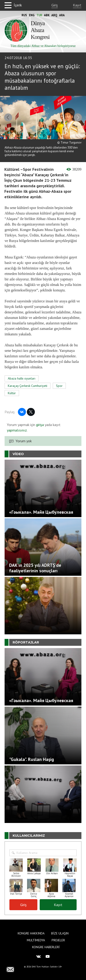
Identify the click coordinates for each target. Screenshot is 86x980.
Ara (62, 15)
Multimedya (36, 940)
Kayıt (77, 5)
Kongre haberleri (46, 947)
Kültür (12, 393)
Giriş (55, 5)
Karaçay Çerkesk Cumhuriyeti (28, 386)
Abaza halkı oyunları (22, 378)
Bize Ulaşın (60, 933)
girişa (40, 425)
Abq (54, 15)
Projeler (58, 940)
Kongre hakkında (31, 933)
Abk (47, 15)
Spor (59, 386)
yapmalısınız (17, 430)
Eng (32, 15)
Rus (24, 15)
